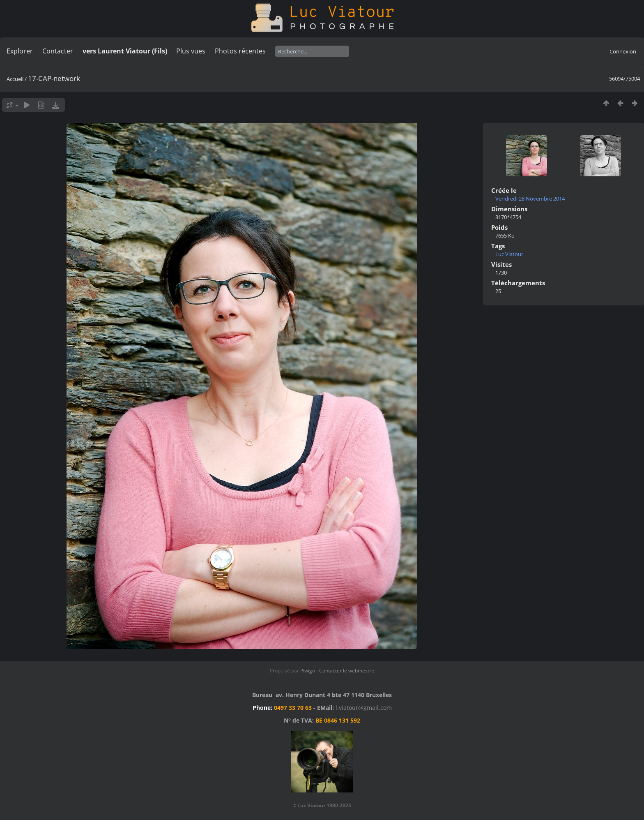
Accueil (15, 79)
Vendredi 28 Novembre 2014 (530, 199)
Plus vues (191, 51)
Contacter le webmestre (347, 671)
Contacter (58, 51)
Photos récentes (240, 51)
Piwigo (308, 671)
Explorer (20, 51)
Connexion (623, 51)
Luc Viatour (509, 254)
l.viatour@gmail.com (364, 708)
